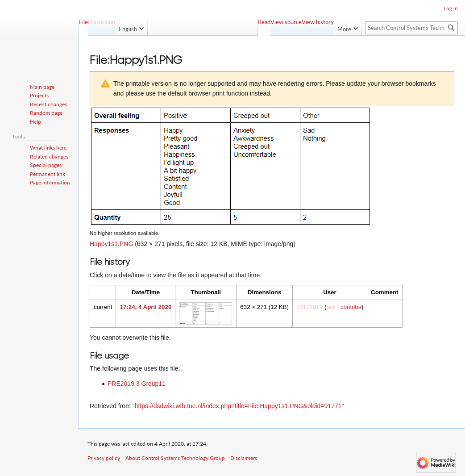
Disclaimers (244, 458)
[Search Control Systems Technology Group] (411, 28)
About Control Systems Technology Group (175, 458)
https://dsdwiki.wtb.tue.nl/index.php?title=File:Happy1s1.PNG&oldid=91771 (238, 406)
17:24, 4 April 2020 (145, 307)
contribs (351, 307)
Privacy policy (104, 458)
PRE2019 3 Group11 (137, 384)
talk (331, 307)
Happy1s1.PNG (111, 244)
